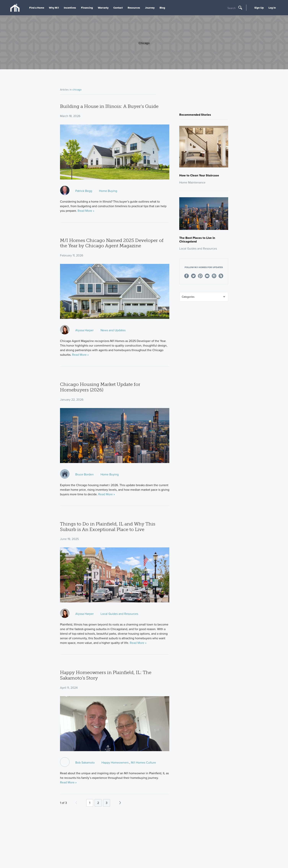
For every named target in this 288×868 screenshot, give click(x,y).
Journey (150, 8)
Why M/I (54, 8)
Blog (162, 8)
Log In (272, 8)
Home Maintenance (192, 182)
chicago (77, 90)
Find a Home (37, 8)
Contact (118, 8)
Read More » (86, 211)
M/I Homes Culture (143, 763)
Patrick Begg (84, 191)
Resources (134, 8)
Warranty (103, 8)
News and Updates (113, 330)
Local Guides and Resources (119, 614)
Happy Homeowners (115, 763)
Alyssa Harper (84, 330)
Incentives (70, 8)
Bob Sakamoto (85, 763)
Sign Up (259, 8)
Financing (87, 8)
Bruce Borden (84, 474)
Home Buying (108, 191)
